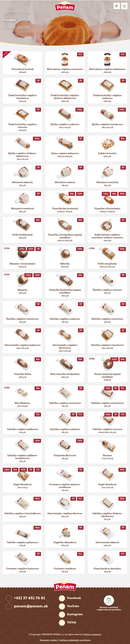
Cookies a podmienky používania (75, 640)
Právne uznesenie (93, 634)
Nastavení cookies (48, 640)
